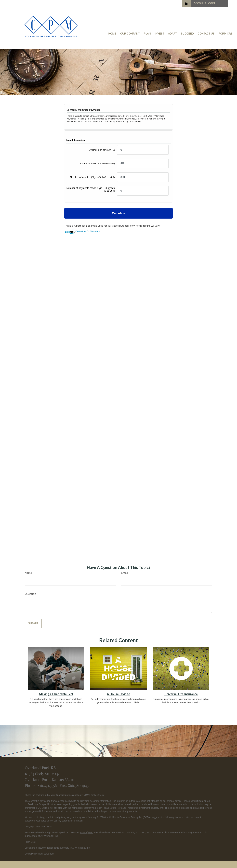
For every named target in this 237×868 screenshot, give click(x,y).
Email (125, 573)
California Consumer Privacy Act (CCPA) (130, 817)
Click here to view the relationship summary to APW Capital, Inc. (57, 848)
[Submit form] (33, 624)
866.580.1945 (78, 785)
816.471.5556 (48, 785)
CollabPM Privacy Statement (39, 854)
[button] (130, 34)
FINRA (83, 833)
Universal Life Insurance (181, 694)
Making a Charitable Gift (56, 694)
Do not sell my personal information (64, 821)
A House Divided (118, 694)
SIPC (90, 833)
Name (28, 573)
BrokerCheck (97, 795)
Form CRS (30, 842)
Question (30, 594)
